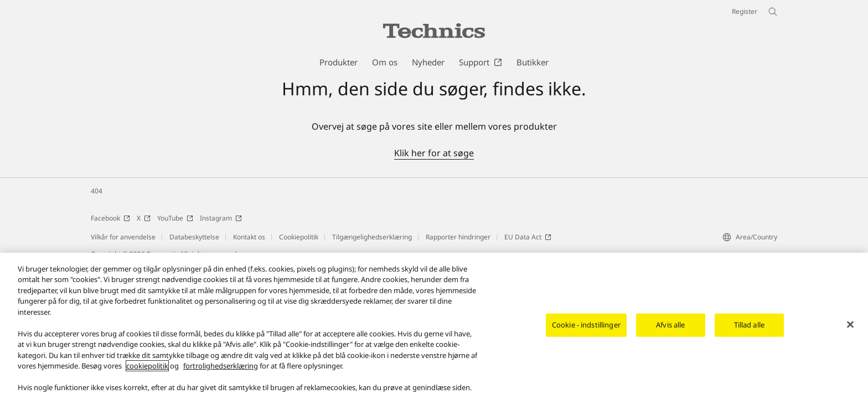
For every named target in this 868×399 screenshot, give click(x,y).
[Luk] (850, 325)
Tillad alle (749, 325)
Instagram (221, 218)
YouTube (175, 218)
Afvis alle (670, 325)
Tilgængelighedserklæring (372, 237)
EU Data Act (528, 237)
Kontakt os (249, 237)
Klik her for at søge (434, 153)
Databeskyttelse (194, 237)
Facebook (110, 218)
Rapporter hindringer (458, 237)
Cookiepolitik (299, 237)
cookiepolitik (147, 367)
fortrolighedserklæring (221, 367)
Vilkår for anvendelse (123, 237)
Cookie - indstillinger (586, 325)
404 (97, 191)
